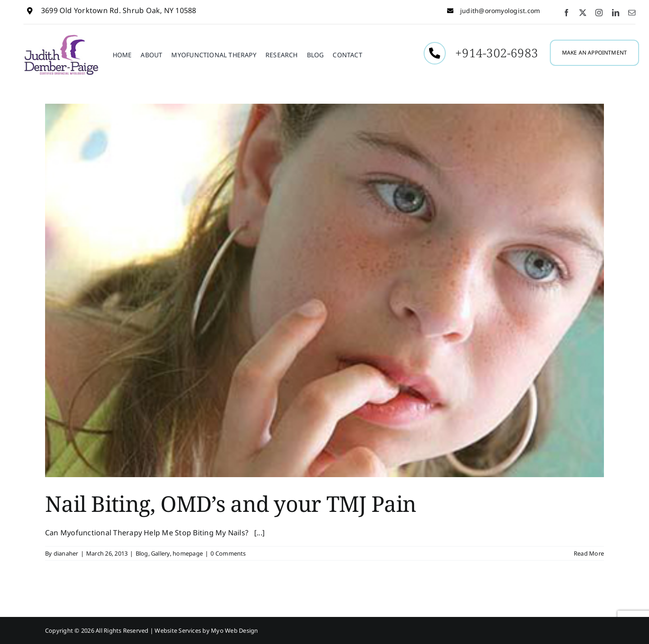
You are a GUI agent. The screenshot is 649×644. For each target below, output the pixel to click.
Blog (142, 553)
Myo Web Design (234, 630)
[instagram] (599, 13)
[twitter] (583, 13)
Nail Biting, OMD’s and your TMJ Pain (231, 504)
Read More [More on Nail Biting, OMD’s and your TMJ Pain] (589, 553)
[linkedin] (616, 13)
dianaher (66, 553)
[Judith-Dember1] (61, 37)
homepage (188, 553)
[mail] (632, 13)
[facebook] (567, 13)
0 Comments (228, 553)
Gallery (160, 553)
